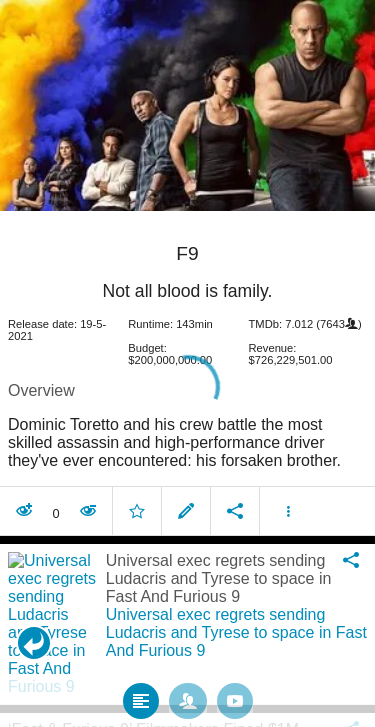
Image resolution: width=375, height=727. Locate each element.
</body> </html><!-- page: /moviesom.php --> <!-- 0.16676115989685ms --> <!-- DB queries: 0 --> (187, 363)
